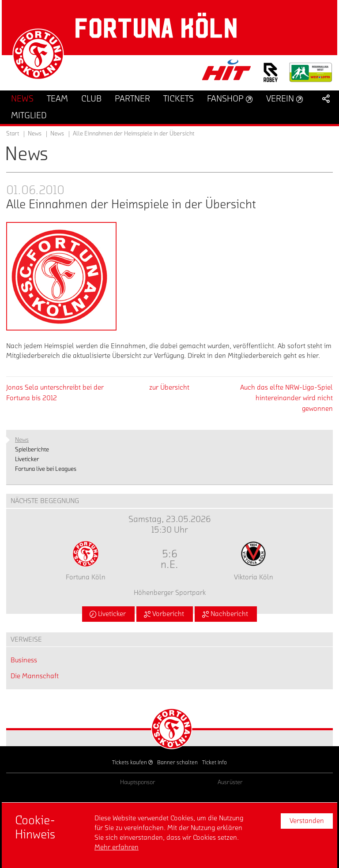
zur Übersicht (169, 387)
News (57, 134)
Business (24, 660)
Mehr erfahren (117, 847)
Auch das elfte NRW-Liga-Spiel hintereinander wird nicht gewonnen (286, 398)
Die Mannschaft (35, 676)
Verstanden (307, 821)
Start (13, 134)
